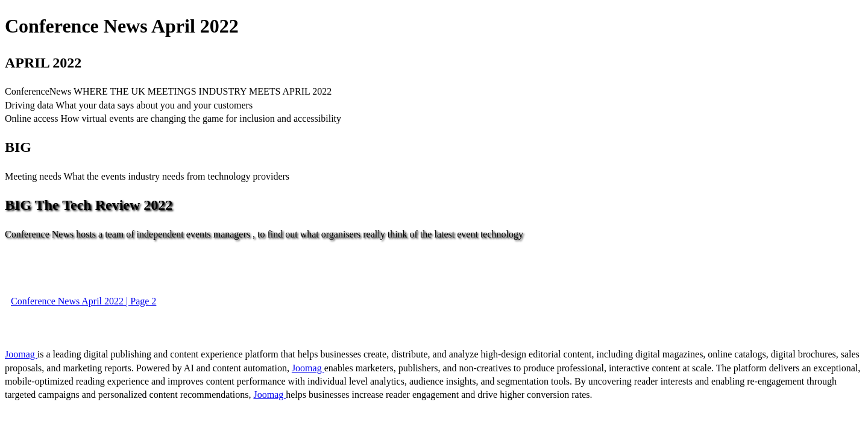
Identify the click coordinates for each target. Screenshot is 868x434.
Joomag (21, 354)
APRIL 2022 (43, 63)
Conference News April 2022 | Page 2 (83, 301)
